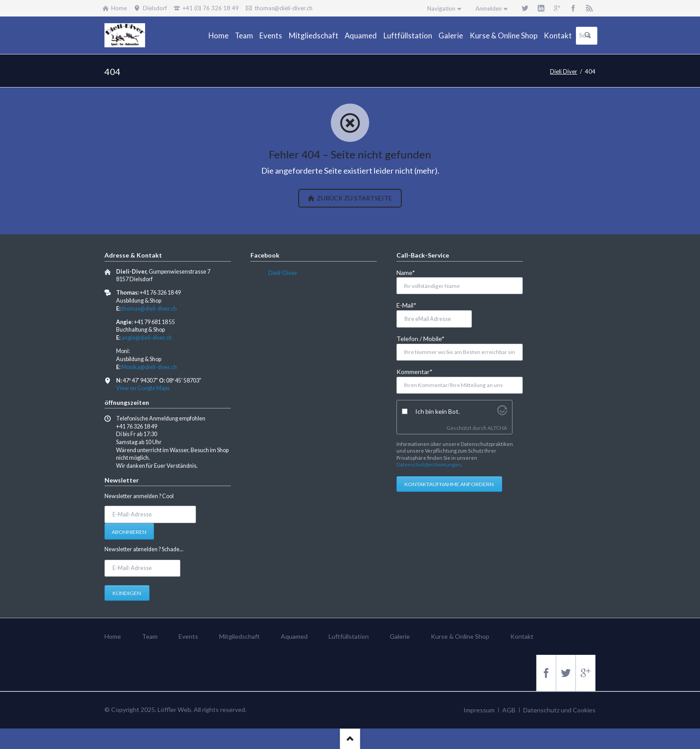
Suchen (587, 36)
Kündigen (127, 593)
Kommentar (415, 371)
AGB (509, 710)
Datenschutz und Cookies (559, 710)
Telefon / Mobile (421, 338)
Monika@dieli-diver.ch (149, 367)
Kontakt (522, 636)
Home (113, 636)
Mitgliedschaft (240, 636)
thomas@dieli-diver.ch (149, 309)
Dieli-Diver (283, 273)
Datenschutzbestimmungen (429, 464)
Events (188, 636)
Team (150, 636)
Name (411, 272)
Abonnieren (129, 532)
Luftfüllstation (349, 636)
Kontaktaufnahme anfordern (449, 484)
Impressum (479, 710)
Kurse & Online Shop (460, 636)
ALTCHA (497, 428)
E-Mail (411, 305)
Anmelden (489, 8)
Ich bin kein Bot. (437, 411)
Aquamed (294, 636)
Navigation (441, 8)
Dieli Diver (564, 71)
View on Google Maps (143, 388)
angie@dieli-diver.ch (147, 338)
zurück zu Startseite (354, 198)
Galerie (400, 636)
